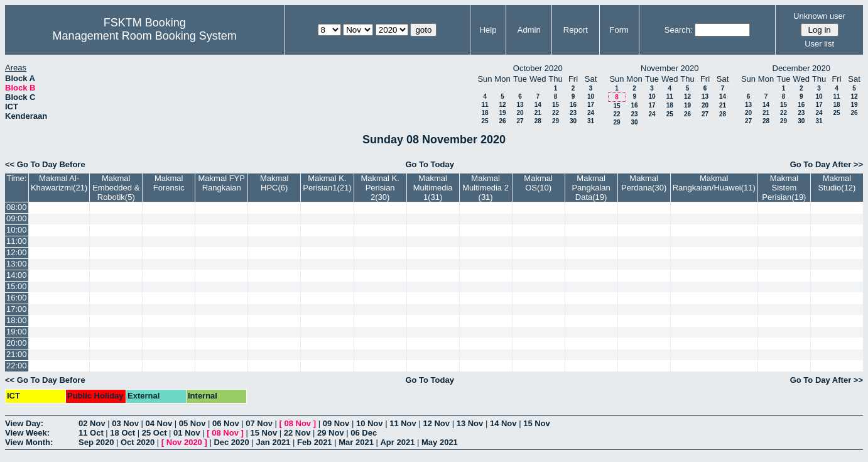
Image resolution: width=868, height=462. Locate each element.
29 (556, 121)
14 (538, 105)
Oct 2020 (138, 442)
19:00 (17, 332)
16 (573, 105)
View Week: (27, 433)
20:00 (17, 343)
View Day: (24, 423)
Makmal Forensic (169, 183)
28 (538, 121)
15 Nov (537, 423)
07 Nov (259, 423)
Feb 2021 (315, 442)
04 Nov (159, 423)
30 (573, 121)
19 (502, 113)
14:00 (17, 275)
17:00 (17, 309)
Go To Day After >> (827, 164)
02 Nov (92, 423)
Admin (529, 30)
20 (520, 113)
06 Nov (226, 423)
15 (556, 105)
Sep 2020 (96, 442)
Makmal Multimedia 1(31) (433, 188)
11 (485, 105)
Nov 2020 (184, 442)
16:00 (17, 298)
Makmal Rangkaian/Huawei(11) (714, 183)
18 (485, 113)
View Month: (29, 442)
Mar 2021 (356, 442)
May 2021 (440, 442)
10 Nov (370, 423)
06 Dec (364, 433)
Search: (679, 30)
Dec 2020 (231, 442)
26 (502, 121)
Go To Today (430, 164)
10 (591, 96)
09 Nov (336, 423)
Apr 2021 (397, 442)
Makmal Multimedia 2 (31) (486, 188)
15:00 (17, 286)
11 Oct (91, 433)
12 (502, 105)
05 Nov (193, 423)
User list (819, 44)
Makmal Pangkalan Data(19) (591, 188)
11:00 (17, 241)
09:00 (17, 218)
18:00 (17, 320)
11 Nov (403, 423)
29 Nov (331, 433)
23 (573, 113)
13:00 (17, 264)
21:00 (17, 354)
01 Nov (187, 433)
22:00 (17, 366)
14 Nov (503, 423)
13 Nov (470, 423)
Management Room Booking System (145, 36)
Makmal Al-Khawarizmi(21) (59, 183)
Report (576, 30)
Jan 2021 (273, 442)
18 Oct (122, 433)
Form (619, 30)
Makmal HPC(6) (274, 183)
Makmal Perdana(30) (644, 183)
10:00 (17, 230)
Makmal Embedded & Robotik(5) (116, 188)
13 (520, 105)
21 (538, 113)
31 (591, 121)
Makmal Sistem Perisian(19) (784, 188)
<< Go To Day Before (45, 164)
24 (591, 113)
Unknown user (819, 16)
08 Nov (297, 423)
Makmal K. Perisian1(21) (327, 183)
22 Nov (297, 433)
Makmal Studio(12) (837, 183)
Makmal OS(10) (538, 183)
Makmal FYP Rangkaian (222, 183)
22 (556, 113)
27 (520, 121)
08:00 (17, 207)
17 (591, 105)
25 (485, 121)
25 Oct (155, 433)
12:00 (17, 252)
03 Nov (125, 423)
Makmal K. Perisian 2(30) (380, 188)
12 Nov (436, 423)
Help (488, 30)
